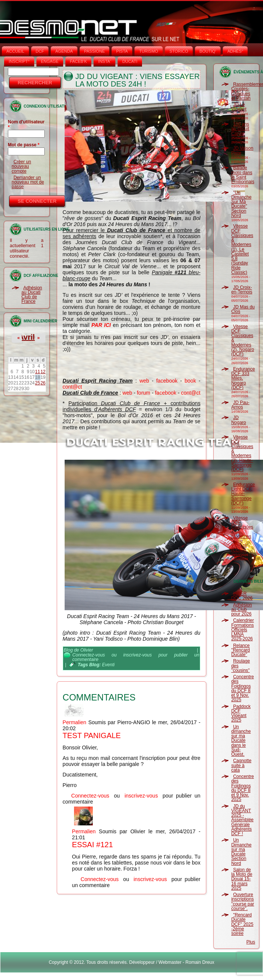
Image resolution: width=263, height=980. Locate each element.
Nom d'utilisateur (26, 125)
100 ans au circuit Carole (240, 129)
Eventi (108, 665)
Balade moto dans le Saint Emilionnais (243, 175)
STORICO (179, 51)
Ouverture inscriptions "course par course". (243, 902)
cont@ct (73, 387)
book (190, 381)
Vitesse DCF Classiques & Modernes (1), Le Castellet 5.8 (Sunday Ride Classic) (242, 249)
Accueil (15, 51)
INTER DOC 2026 (242, 596)
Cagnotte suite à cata (241, 765)
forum (144, 393)
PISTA (122, 51)
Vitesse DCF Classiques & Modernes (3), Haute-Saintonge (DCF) (242, 453)
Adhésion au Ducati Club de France (32, 295)
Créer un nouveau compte (21, 166)
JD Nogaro (238, 420)
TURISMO (149, 51)
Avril (27, 337)
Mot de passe (24, 145)
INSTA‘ (104, 61)
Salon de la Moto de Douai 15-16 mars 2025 (242, 879)
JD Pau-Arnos (240, 405)
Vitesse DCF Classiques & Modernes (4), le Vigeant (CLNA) (242, 534)
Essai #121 (93, 845)
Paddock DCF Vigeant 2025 (241, 713)
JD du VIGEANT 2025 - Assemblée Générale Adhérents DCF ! (242, 820)
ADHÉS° (235, 51)
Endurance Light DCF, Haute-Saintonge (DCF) (243, 494)
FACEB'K (79, 61)
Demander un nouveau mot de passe (28, 182)
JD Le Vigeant (239, 107)
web (144, 381)
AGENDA (64, 51)
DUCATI (130, 61)
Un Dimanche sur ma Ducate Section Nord (241, 852)
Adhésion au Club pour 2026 (241, 610)
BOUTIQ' (208, 51)
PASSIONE (94, 51)
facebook (167, 381)
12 (43, 372)
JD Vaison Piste (242, 150)
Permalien (75, 722)
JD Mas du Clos (243, 309)
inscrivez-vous (138, 655)
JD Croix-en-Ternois (242, 290)
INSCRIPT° (19, 61)
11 (37, 372)
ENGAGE (50, 61)
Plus (251, 942)
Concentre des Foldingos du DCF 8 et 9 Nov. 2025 (242, 688)
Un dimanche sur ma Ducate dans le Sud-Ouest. (241, 741)
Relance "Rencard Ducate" (240, 650)
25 (37, 383)
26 (43, 383)
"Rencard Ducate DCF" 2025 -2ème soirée (242, 924)
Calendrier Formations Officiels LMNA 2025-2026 (242, 630)
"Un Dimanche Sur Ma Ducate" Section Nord (241, 204)
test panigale (92, 735)
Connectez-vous (89, 655)
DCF (40, 51)
